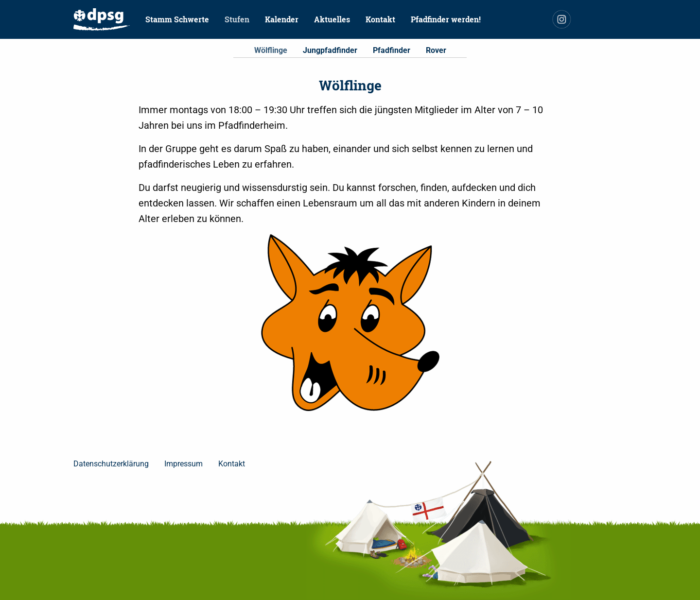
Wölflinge (271, 50)
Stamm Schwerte (177, 19)
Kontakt (380, 19)
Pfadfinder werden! (446, 19)
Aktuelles (332, 19)
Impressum (184, 464)
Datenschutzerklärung (111, 464)
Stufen (237, 19)
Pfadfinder (392, 50)
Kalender (282, 19)
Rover (436, 50)
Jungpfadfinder (330, 50)
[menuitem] (102, 19)
